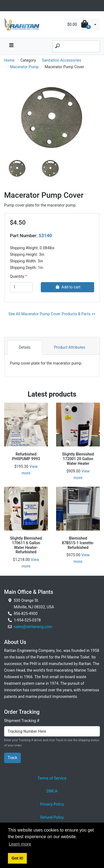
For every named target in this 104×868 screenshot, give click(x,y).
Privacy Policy (52, 804)
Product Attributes (70, 347)
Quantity (17, 276)
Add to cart (67, 287)
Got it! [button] (17, 858)
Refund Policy (52, 817)
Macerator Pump (24, 67)
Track (12, 758)
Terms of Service (52, 778)
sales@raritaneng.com (33, 627)
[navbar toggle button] (11, 46)
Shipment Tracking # (22, 721)
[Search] (76, 46)
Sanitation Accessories (62, 60)
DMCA (52, 791)
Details (25, 347)
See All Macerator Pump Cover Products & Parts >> (52, 314)
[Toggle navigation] (7, 6)
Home (9, 60)
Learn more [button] (20, 844)
